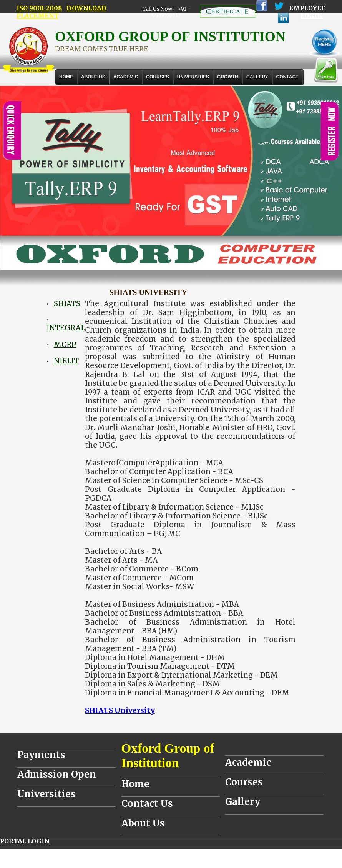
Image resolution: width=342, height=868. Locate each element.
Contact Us (147, 804)
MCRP (65, 344)
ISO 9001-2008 (39, 8)
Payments (41, 755)
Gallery (257, 77)
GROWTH (228, 77)
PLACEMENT (38, 16)
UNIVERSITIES (193, 77)
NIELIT (66, 361)
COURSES (157, 77)
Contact (287, 77)
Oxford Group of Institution (168, 756)
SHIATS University (120, 711)
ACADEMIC (126, 77)
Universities (46, 794)
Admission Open (57, 774)
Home (66, 77)
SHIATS (67, 304)
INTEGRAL (66, 328)
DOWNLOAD (86, 8)
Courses (244, 782)
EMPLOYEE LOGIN (307, 12)
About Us (93, 77)
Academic (248, 762)
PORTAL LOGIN (25, 841)
